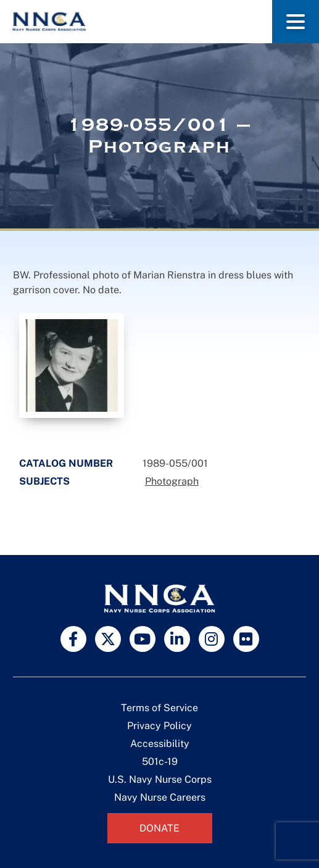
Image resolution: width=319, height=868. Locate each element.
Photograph (172, 481)
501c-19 (160, 762)
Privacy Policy (159, 726)
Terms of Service (159, 708)
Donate (159, 828)
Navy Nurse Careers (160, 797)
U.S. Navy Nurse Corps (160, 779)
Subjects (44, 481)
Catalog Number (66, 463)
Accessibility (160, 744)
